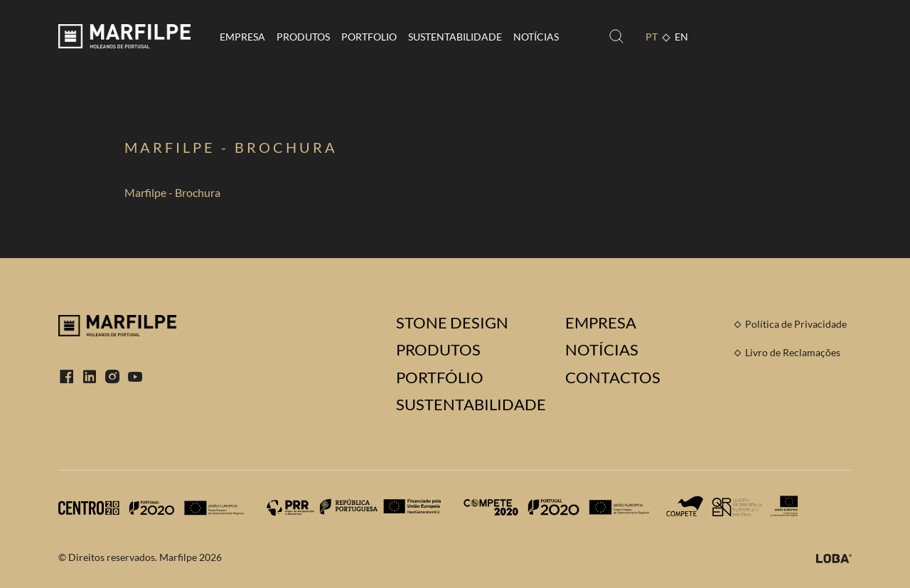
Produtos (303, 37)
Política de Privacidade (796, 324)
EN (681, 37)
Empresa (242, 37)
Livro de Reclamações (793, 352)
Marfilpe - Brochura (172, 192)
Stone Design (452, 323)
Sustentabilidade (455, 37)
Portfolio (369, 37)
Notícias (536, 37)
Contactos (613, 378)
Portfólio (440, 378)
